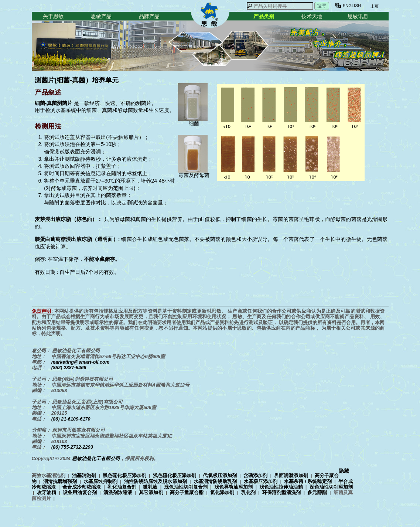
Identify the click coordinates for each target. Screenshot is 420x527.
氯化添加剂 (222, 492)
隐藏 (344, 471)
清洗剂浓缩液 (118, 492)
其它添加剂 (151, 492)
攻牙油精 (47, 492)
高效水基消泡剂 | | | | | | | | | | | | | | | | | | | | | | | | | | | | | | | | (192, 487)
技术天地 (312, 16)
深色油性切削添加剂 (331, 487)
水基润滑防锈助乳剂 (215, 481)
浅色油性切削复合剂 (186, 487)
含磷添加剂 (255, 475)
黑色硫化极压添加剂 (124, 475)
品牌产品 (149, 16)
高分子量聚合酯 (187, 492)
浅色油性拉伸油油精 (281, 487)
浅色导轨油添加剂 (233, 487)
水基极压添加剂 (261, 481)
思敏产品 (101, 16)
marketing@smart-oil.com (81, 362)
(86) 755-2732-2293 (72, 447)
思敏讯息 (358, 16)
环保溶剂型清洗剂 (282, 492)
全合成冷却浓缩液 (82, 487)
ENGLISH (352, 6)
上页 (374, 6)
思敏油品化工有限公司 (96, 458)
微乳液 (150, 487)
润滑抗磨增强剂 (60, 481)
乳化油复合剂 (122, 487)
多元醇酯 (317, 492)
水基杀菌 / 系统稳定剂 (308, 481)
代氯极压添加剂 (220, 475)
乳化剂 (248, 492)
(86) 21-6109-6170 (71, 419)
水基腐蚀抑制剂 (100, 481)
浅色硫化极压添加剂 (175, 475)
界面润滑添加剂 (291, 475)
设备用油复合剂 (80, 492)
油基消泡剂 (84, 475)
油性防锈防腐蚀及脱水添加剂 (156, 481)
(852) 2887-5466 (69, 368)
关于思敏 (53, 16)
